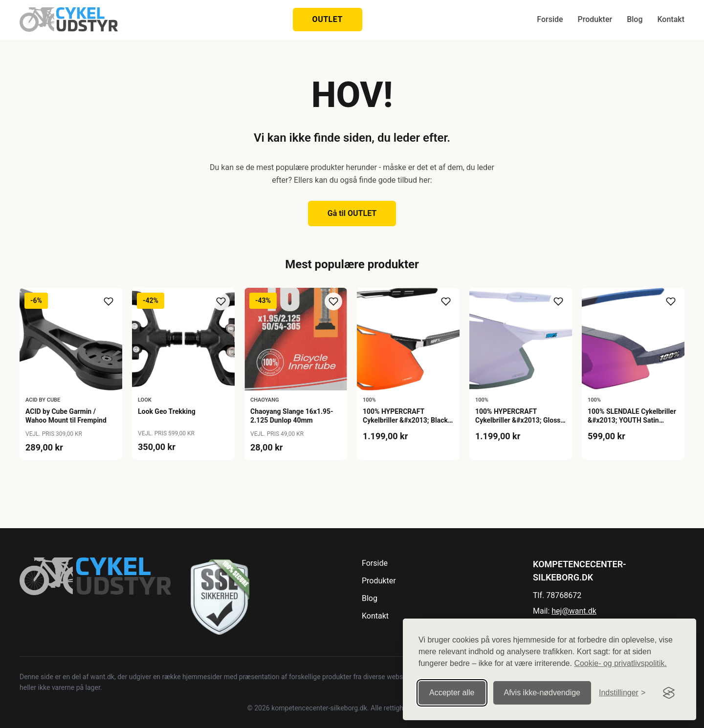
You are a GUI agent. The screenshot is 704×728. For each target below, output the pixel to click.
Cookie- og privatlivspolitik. (620, 657)
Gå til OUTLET (352, 213)
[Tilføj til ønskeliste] (109, 301)
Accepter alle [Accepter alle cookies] (452, 686)
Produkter (595, 19)
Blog (635, 19)
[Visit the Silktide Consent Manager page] (669, 686)
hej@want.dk (574, 611)
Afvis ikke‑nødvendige (542, 686)
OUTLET (328, 19)
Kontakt (671, 19)
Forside (550, 19)
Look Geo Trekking (167, 411)
